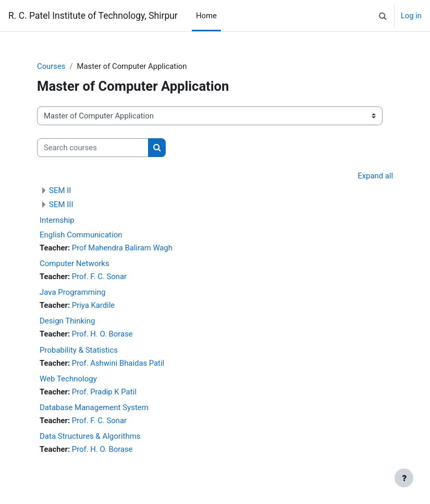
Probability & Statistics (79, 350)
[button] (383, 16)
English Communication (81, 235)
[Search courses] (93, 148)
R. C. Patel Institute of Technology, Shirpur (93, 16)
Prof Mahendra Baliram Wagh (122, 248)
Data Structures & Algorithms (90, 436)
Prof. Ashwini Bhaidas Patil (118, 363)
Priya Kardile (93, 305)
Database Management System (94, 407)
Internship (57, 220)
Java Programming (72, 292)
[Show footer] (404, 478)
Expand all (375, 176)
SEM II (60, 190)
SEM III (61, 205)
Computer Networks (75, 263)
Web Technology (68, 379)
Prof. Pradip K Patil (104, 392)
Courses (51, 66)
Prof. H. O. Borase (102, 334)
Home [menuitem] (206, 16)
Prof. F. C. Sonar (99, 277)
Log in (411, 16)
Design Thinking (67, 321)
